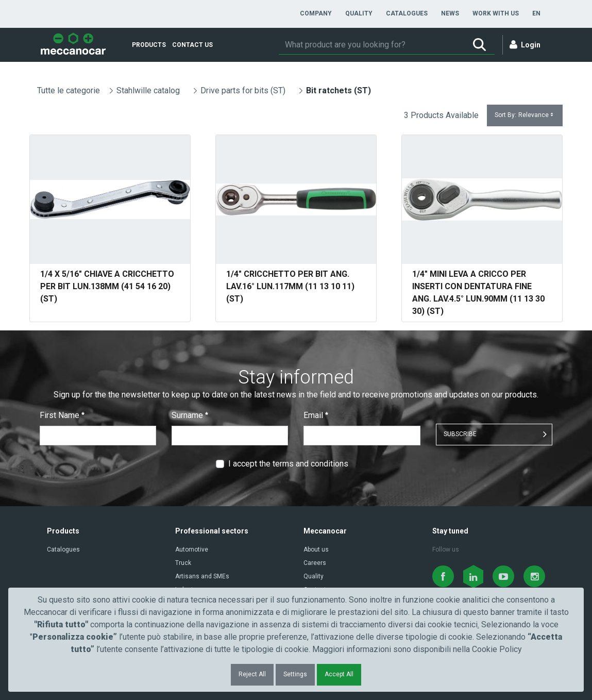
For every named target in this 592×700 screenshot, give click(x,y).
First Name (62, 415)
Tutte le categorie (69, 90)
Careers (315, 563)
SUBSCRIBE (460, 434)
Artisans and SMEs (202, 576)
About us (316, 549)
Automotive (192, 549)
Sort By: (525, 115)
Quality (314, 576)
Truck (183, 563)
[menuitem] (316, 13)
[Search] (371, 45)
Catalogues (63, 549)
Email (316, 415)
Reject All (252, 674)
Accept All (339, 674)
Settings (295, 674)
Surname (190, 415)
